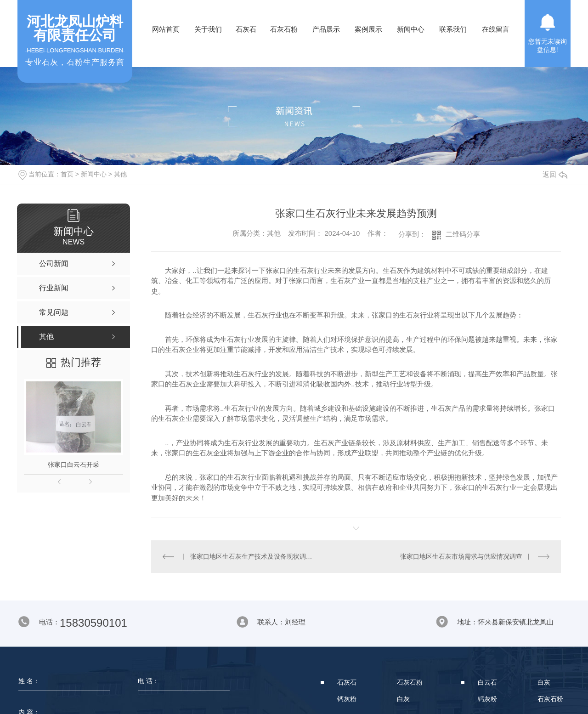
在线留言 (496, 29)
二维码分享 (463, 234)
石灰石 (246, 29)
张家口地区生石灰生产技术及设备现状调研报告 (254, 556)
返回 (555, 174)
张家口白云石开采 (73, 465)
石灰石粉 (284, 29)
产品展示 (326, 29)
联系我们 (453, 29)
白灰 (403, 699)
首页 (67, 174)
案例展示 (368, 29)
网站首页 (166, 29)
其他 (120, 174)
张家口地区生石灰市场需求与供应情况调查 (461, 556)
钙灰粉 (347, 699)
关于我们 (208, 29)
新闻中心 (411, 29)
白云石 (487, 682)
